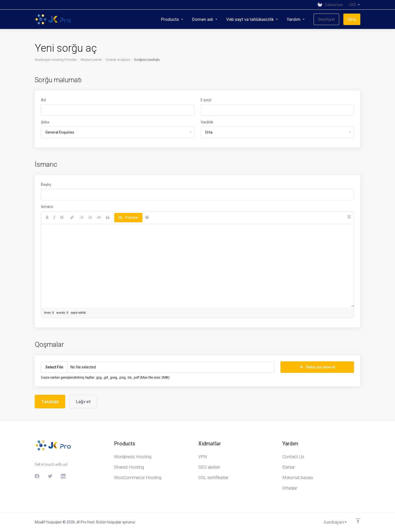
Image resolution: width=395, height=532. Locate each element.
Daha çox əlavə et (317, 367)
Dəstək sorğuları (118, 60)
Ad (43, 100)
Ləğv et (83, 402)
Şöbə (45, 122)
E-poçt (206, 100)
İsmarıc (47, 207)
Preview (128, 217)
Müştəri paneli (91, 60)
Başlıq (46, 184)
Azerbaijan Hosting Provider (56, 60)
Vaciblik (207, 122)
